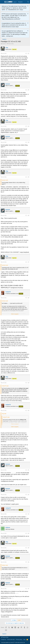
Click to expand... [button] (15, 314)
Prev (14, 620)
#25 (28, 177)
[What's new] (25, 2)
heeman (4, 44)
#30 (28, 410)
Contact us (4, 640)
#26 (28, 215)
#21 (28, 53)
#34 (28, 533)
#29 (28, 383)
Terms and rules (11, 640)
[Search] (28, 2)
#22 (28, 90)
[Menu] (2, 2)
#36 (28, 562)
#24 (28, 142)
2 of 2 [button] (19, 620)
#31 (28, 470)
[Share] (26, 53)
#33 (28, 514)
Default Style (5, 637)
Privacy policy (19, 640)
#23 (28, 126)
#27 (28, 262)
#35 (28, 548)
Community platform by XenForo (13, 643)
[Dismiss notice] (28, 6)
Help (24, 640)
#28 (28, 298)
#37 (28, 589)
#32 (28, 495)
